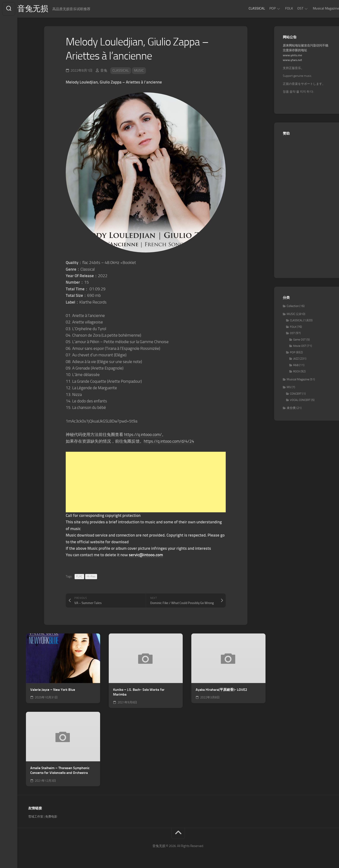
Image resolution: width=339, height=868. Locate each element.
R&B (296, 365)
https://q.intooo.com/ (143, 435)
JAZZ (296, 359)
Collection (293, 306)
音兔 (104, 71)
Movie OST (300, 346)
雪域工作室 (36, 816)
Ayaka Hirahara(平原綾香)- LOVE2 (221, 690)
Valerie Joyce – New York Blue (53, 690)
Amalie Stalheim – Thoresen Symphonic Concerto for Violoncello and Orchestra (60, 770)
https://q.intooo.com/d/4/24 (169, 441)
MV (289, 387)
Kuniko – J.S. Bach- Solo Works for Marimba (139, 692)
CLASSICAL (248, 8)
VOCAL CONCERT (300, 400)
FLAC (79, 576)
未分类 (291, 408)
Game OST (299, 340)
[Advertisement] (146, 482)
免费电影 (51, 816)
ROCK (297, 372)
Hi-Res (91, 576)
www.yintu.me (292, 55)
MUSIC (139, 71)
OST (292, 8)
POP (264, 8)
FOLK (280, 8)
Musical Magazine (317, 8)
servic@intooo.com (146, 555)
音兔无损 (41, 9)
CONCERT (296, 394)
